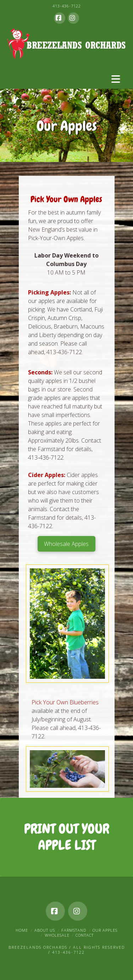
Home (22, 930)
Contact (85, 935)
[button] (116, 79)
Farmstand (74, 930)
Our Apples (105, 930)
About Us (45, 930)
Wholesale (57, 935)
